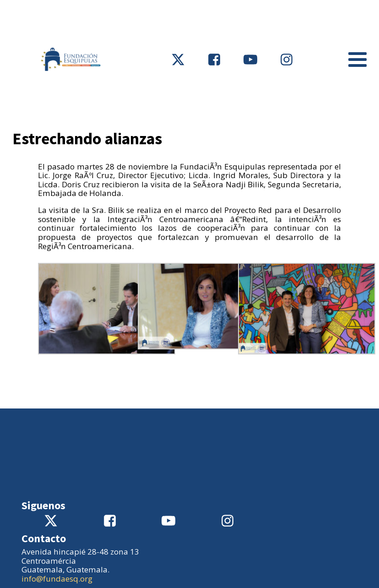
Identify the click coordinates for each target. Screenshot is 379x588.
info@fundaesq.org (57, 579)
